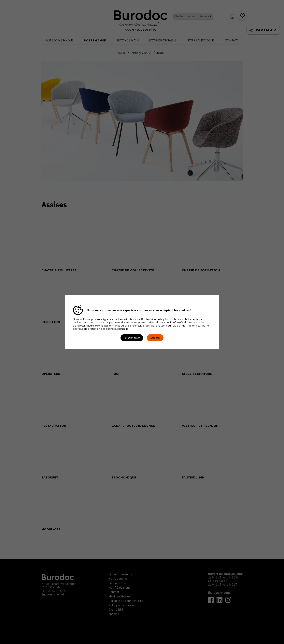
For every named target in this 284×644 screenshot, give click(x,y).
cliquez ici (123, 329)
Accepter (155, 338)
